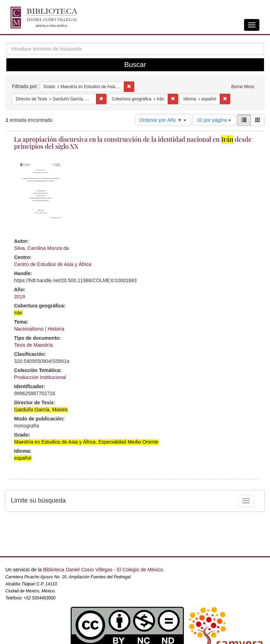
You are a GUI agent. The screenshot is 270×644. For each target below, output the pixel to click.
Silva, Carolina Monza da (41, 248)
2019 (20, 297)
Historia (56, 329)
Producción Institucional (40, 377)
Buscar (135, 65)
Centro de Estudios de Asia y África (53, 264)
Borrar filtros (243, 87)
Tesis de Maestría (33, 345)
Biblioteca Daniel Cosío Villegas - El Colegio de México (103, 570)
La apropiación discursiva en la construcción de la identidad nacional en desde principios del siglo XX (133, 143)
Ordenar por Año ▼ (163, 120)
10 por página (214, 120)
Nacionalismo (29, 329)
